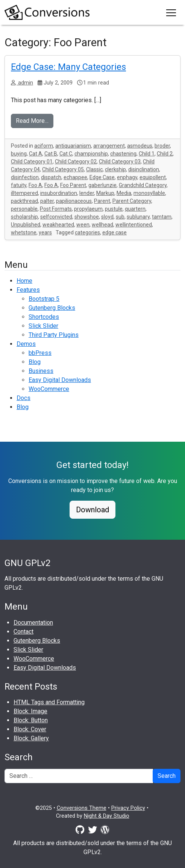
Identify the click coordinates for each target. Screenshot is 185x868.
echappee (75, 177)
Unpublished (26, 225)
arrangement (109, 146)
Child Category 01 (32, 162)
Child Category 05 (63, 169)
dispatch (51, 177)
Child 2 (165, 154)
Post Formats (56, 209)
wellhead (102, 225)
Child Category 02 (76, 162)
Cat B (51, 154)
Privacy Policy (128, 808)
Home (24, 281)
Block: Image (30, 711)
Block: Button (31, 720)
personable (24, 209)
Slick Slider (43, 326)
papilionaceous (74, 201)
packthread (24, 201)
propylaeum (88, 209)
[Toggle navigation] (171, 12)
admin (25, 83)
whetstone (24, 232)
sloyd (107, 217)
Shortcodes (44, 317)
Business (41, 371)
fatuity (19, 185)
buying (19, 154)
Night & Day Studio (107, 816)
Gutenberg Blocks (52, 308)
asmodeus (140, 146)
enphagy (127, 177)
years (45, 232)
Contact (24, 632)
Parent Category (132, 201)
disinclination (144, 169)
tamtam (162, 217)
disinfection (25, 177)
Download (92, 510)
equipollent (153, 177)
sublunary (138, 217)
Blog (35, 362)
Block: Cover (30, 729)
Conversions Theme (82, 808)
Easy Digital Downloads (60, 380)
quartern (135, 209)
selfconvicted (56, 217)
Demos (26, 344)
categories (87, 232)
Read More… (32, 121)
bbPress (40, 353)
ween (83, 225)
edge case (114, 232)
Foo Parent (73, 185)
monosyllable (149, 193)
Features (28, 290)
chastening (123, 154)
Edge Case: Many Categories (68, 67)
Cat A (36, 154)
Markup (105, 193)
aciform (44, 146)
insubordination (59, 193)
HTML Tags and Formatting (49, 702)
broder (162, 146)
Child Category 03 (120, 162)
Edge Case (102, 177)
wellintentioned (134, 225)
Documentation (33, 623)
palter (47, 201)
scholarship (24, 217)
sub (120, 217)
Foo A (35, 185)
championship (91, 154)
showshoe (87, 217)
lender (87, 193)
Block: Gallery (31, 738)
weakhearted (58, 225)
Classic (94, 169)
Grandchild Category (143, 185)
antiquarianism (73, 146)
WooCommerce (49, 389)
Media (124, 193)
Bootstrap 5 (44, 299)
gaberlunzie (102, 185)
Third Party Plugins (54, 335)
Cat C (66, 154)
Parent (102, 201)
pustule (114, 209)
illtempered (24, 193)
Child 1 (147, 154)
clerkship (115, 169)
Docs (24, 398)
